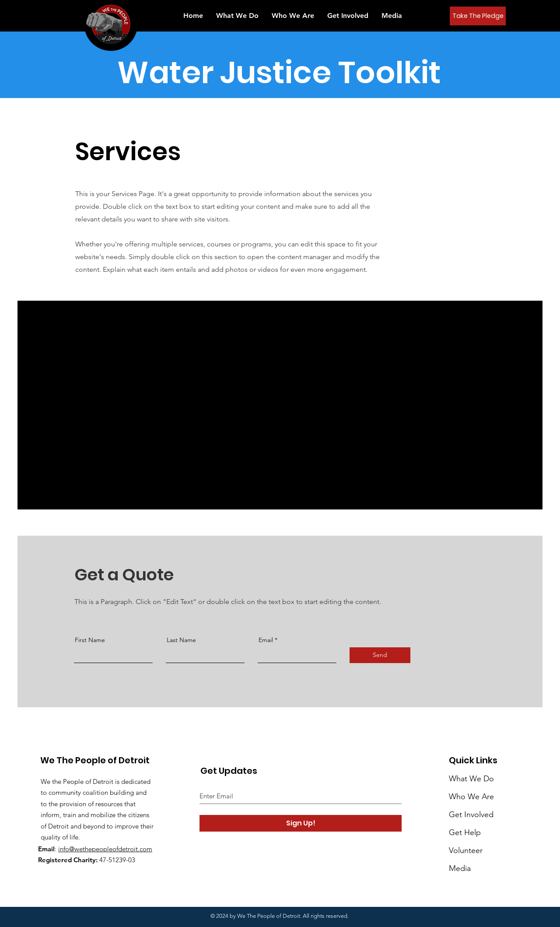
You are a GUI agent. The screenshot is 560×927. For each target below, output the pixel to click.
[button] (392, 16)
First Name (90, 640)
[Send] (380, 655)
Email (266, 640)
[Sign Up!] (301, 823)
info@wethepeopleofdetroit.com (105, 849)
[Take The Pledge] (478, 16)
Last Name (181, 640)
